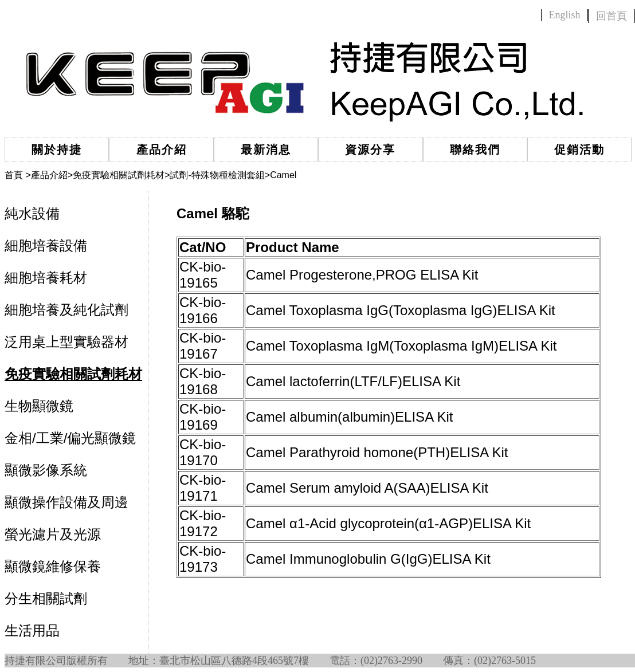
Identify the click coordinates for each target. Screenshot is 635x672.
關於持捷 (57, 150)
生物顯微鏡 (39, 406)
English (564, 15)
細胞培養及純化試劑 (66, 310)
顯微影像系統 (46, 470)
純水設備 (32, 213)
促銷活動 (579, 150)
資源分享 (370, 150)
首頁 (14, 175)
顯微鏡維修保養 (53, 566)
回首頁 (612, 16)
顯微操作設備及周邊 (66, 502)
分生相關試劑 (46, 598)
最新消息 (266, 150)
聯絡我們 (475, 150)
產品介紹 (162, 150)
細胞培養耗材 (46, 278)
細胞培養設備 (46, 245)
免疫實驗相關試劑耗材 (119, 175)
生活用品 (32, 630)
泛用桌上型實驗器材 (66, 342)
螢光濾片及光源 (53, 534)
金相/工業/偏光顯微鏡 (70, 438)
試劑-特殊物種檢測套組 (217, 175)
